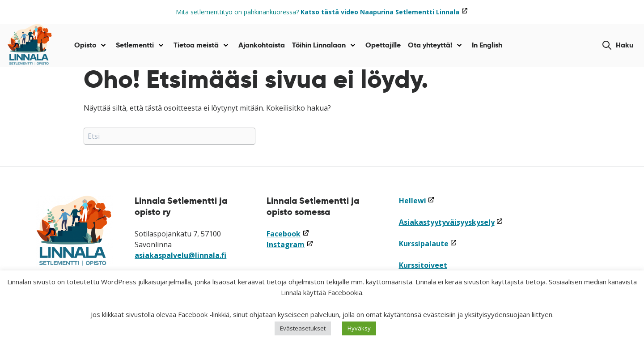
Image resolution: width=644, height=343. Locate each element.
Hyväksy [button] (359, 328)
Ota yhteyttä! (430, 45)
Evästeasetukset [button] (303, 328)
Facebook (288, 234)
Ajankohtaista (262, 45)
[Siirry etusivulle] (30, 45)
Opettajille (383, 45)
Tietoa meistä (196, 45)
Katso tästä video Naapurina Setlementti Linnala (384, 12)
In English (487, 45)
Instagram (290, 244)
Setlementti (135, 45)
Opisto (85, 45)
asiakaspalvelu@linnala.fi (180, 255)
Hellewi (417, 201)
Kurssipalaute (428, 244)
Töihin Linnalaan (319, 45)
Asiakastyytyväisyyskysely (451, 222)
